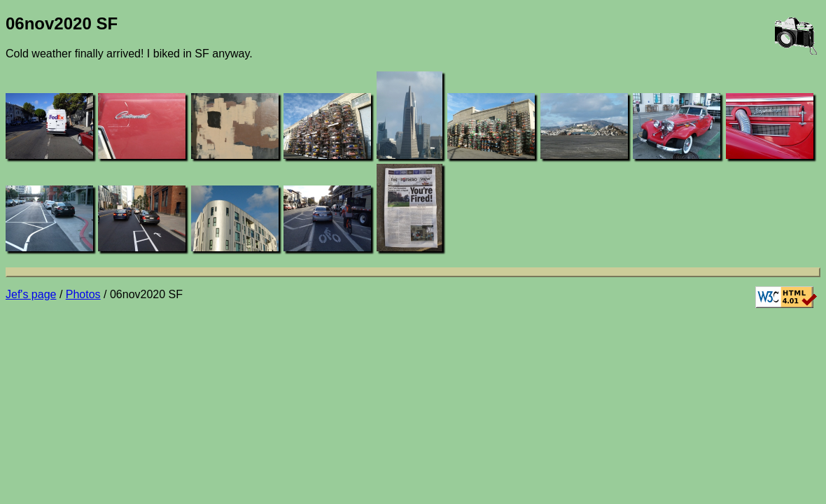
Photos (83, 294)
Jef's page (31, 294)
